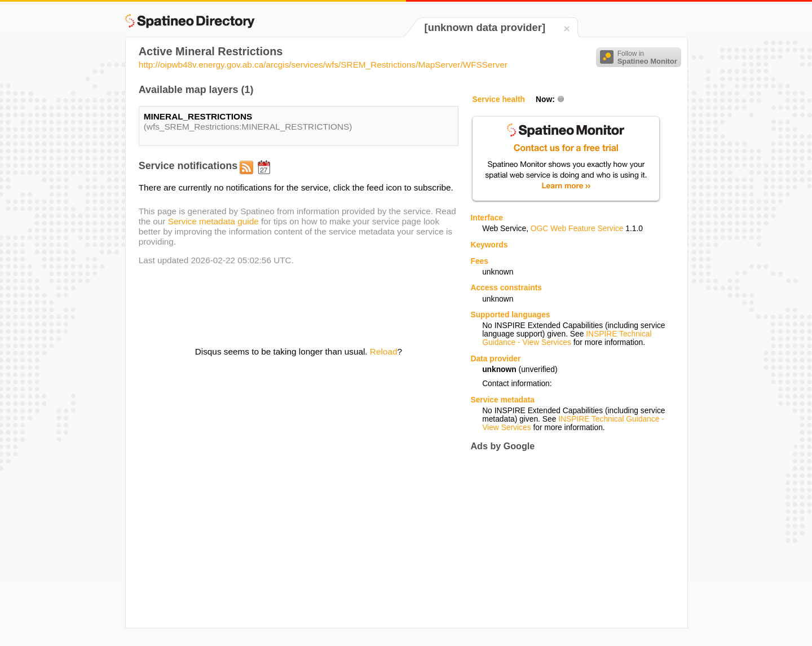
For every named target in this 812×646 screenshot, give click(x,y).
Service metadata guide (213, 221)
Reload (384, 351)
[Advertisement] (565, 539)
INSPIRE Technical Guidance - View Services (567, 338)
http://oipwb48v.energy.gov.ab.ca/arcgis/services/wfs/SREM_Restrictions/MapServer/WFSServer (323, 65)
